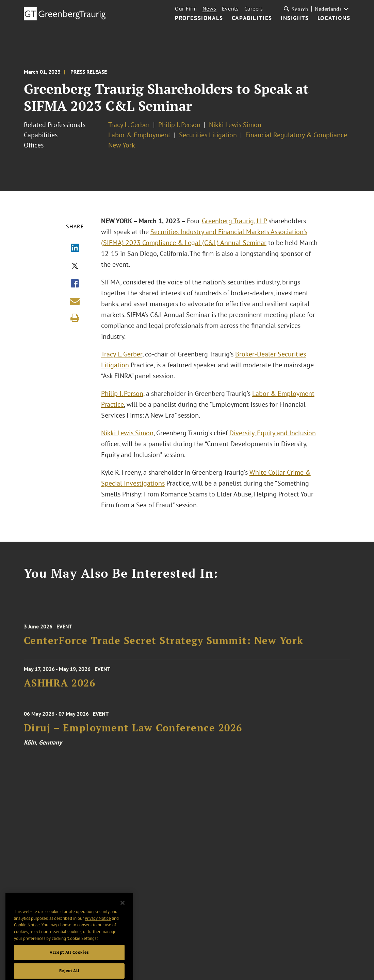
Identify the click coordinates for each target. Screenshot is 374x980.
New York (122, 145)
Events (230, 8)
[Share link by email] (75, 301)
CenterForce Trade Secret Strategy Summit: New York (164, 644)
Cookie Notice (27, 933)
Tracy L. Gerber (129, 125)
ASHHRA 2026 (60, 686)
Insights (295, 18)
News (209, 8)
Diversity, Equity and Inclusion (273, 433)
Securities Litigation (208, 135)
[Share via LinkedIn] (75, 248)
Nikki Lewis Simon (235, 125)
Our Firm (186, 8)
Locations (334, 18)
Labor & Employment (139, 135)
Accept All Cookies (69, 960)
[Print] (75, 318)
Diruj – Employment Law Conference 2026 (133, 732)
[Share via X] (75, 266)
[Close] (123, 911)
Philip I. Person (179, 125)
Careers (254, 8)
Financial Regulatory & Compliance (296, 135)
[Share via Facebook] (75, 284)
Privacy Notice (98, 926)
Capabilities (252, 18)
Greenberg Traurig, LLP (234, 221)
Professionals (199, 18)
